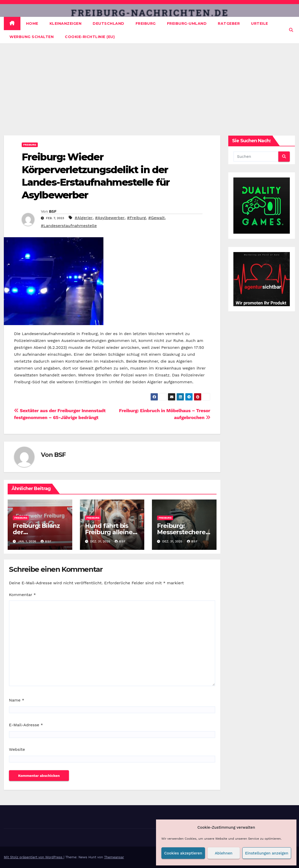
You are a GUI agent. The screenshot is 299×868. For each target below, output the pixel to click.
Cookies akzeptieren (183, 853)
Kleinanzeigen (66, 23)
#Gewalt (157, 218)
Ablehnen (224, 853)
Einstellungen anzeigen (267, 853)
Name (17, 700)
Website (17, 749)
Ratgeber (229, 23)
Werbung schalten (32, 37)
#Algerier (83, 218)
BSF (53, 211)
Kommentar (22, 595)
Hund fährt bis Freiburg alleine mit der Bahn (109, 532)
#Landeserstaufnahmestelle (69, 226)
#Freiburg (136, 218)
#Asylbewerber (110, 218)
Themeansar (114, 857)
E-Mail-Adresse (26, 725)
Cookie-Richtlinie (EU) (90, 37)
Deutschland (109, 23)
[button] (291, 30)
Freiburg (146, 23)
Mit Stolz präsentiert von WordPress (34, 857)
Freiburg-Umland (187, 23)
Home (32, 23)
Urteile (260, 23)
